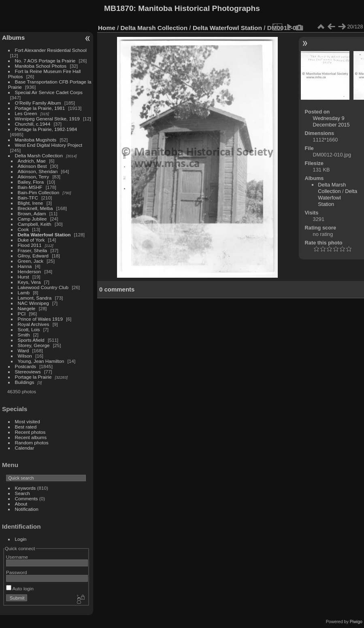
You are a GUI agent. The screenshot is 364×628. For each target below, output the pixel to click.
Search (22, 493)
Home (107, 28)
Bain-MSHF (30, 187)
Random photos (32, 443)
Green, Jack (31, 261)
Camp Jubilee (32, 219)
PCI (22, 314)
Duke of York (31, 240)
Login (21, 539)
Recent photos (30, 432)
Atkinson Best (32, 166)
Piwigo (356, 622)
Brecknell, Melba (35, 208)
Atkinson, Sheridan (38, 171)
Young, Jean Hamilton (41, 361)
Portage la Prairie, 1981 (40, 108)
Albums (13, 38)
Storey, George (34, 345)
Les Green (26, 113)
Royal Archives (34, 324)
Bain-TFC (28, 198)
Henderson (30, 271)
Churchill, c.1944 (33, 124)
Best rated (26, 427)
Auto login (20, 588)
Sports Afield (31, 340)
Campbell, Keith (35, 224)
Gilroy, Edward (33, 256)
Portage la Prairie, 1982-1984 (46, 129)
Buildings (25, 382)
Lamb (24, 293)
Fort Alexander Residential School (51, 50)
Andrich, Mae (32, 161)
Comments (27, 498)
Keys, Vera (29, 282)
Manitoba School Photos (41, 66)
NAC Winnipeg (33, 303)
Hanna (25, 266)
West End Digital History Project (49, 145)
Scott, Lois (29, 329)
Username (17, 557)
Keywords (26, 488)
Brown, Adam (32, 213)
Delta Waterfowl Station (44, 235)
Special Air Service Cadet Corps (49, 92)
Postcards (26, 366)
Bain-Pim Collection (39, 192)
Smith (24, 335)
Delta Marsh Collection (39, 155)
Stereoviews (28, 372)
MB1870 (119, 8)
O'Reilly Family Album (38, 103)
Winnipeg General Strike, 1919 (47, 119)
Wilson (25, 356)
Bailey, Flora (31, 182)
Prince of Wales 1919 (40, 319)
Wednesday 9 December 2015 (331, 121)
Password (17, 572)
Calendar (25, 448)
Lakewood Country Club (43, 287)
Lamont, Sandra (35, 298)
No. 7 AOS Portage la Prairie (45, 61)
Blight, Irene (31, 203)
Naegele (27, 308)
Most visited (28, 421)
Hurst (23, 277)
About (21, 504)
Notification (27, 509)
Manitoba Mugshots (36, 140)
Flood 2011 (30, 245)
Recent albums (31, 437)
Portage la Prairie (33, 377)
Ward (23, 350)
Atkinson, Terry (34, 177)
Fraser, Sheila (33, 250)
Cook (23, 229)
